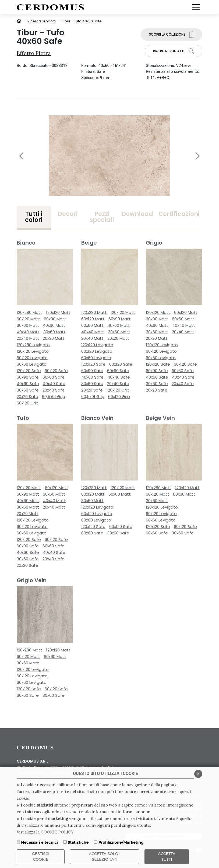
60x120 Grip (28, 403)
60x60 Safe (54, 377)
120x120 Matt (58, 312)
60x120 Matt (28, 319)
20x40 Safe (54, 390)
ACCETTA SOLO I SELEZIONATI (105, 857)
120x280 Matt (29, 312)
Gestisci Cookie (41, 857)
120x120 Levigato (33, 351)
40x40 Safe (54, 384)
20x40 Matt (28, 338)
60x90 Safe (28, 377)
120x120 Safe (29, 371)
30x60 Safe (28, 390)
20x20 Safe (27, 397)
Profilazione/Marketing (121, 842)
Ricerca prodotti (42, 21)
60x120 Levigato (32, 358)
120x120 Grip (118, 390)
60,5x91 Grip (54, 397)
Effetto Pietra (34, 53)
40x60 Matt (54, 325)
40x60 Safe (28, 384)
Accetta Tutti (167, 857)
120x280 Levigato (33, 345)
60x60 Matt (28, 325)
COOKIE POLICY (57, 832)
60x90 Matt (55, 319)
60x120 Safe (56, 371)
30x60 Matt (54, 332)
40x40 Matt (28, 332)
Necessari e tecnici (39, 842)
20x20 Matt (54, 338)
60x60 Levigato (32, 364)
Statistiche (78, 842)
